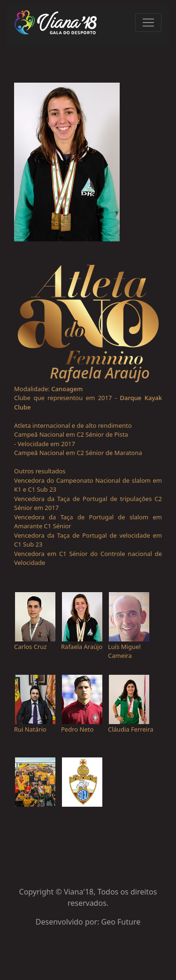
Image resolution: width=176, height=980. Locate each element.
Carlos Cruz (30, 647)
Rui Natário (30, 729)
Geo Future (121, 922)
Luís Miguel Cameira (124, 651)
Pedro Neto (77, 729)
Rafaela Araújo (82, 647)
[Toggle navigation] (148, 23)
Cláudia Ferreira (131, 729)
